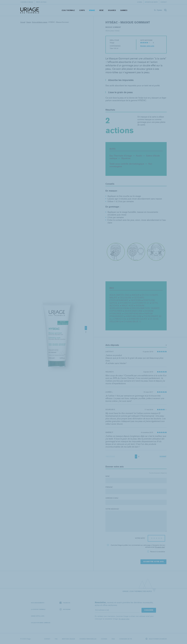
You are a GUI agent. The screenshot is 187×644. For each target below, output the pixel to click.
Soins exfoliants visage (40, 22)
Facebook (65, 603)
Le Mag (140, 2)
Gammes (124, 10)
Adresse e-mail (112, 498)
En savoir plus (160, 547)
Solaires (112, 10)
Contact (164, 2)
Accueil (23, 22)
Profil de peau (41, 2)
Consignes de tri (126, 639)
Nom (108, 476)
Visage (92, 10)
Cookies (104, 639)
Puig (113, 639)
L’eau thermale (68, 10)
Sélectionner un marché (156, 639)
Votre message (112, 509)
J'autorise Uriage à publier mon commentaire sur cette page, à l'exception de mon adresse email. (136, 546)
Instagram (65, 609)
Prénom (109, 487)
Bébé (101, 10)
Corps (82, 10)
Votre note (140, 538)
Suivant (163, 456)
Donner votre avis (147, 46)
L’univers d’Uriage (27, 2)
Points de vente (152, 2)
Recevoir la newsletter (156, 552)
